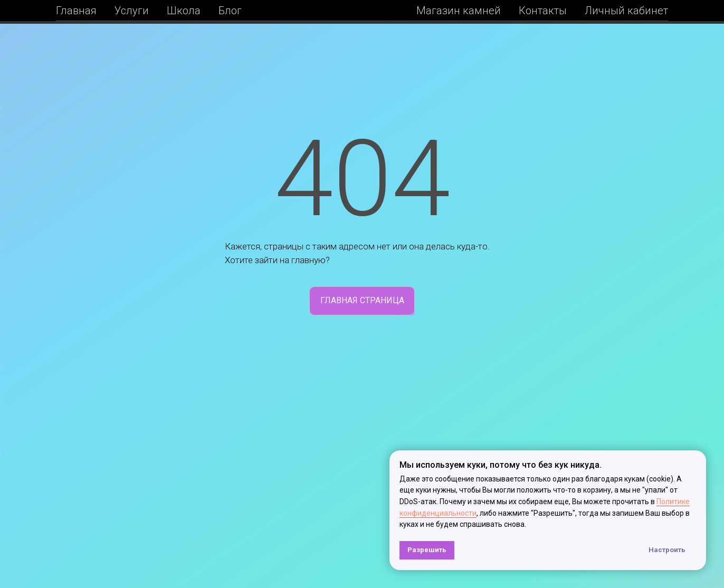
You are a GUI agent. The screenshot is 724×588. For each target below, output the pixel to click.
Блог (230, 11)
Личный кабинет (626, 11)
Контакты (543, 11)
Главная (76, 11)
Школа (184, 11)
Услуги (132, 11)
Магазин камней (459, 11)
